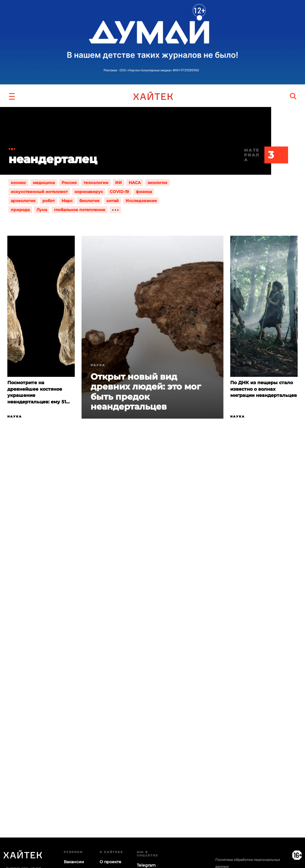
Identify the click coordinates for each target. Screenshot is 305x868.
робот (49, 201)
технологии (96, 183)
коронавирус (89, 192)
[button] (12, 96)
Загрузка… (152, 692)
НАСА (135, 183)
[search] (293, 96)
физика (144, 192)
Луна (42, 210)
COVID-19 (119, 192)
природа (20, 210)
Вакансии (74, 862)
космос (18, 183)
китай (113, 201)
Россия (69, 183)
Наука (15, 416)
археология (23, 201)
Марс (67, 201)
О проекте (110, 862)
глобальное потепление (80, 210)
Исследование (141, 201)
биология (89, 201)
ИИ (119, 183)
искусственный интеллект (39, 192)
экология (157, 183)
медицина (44, 183)
